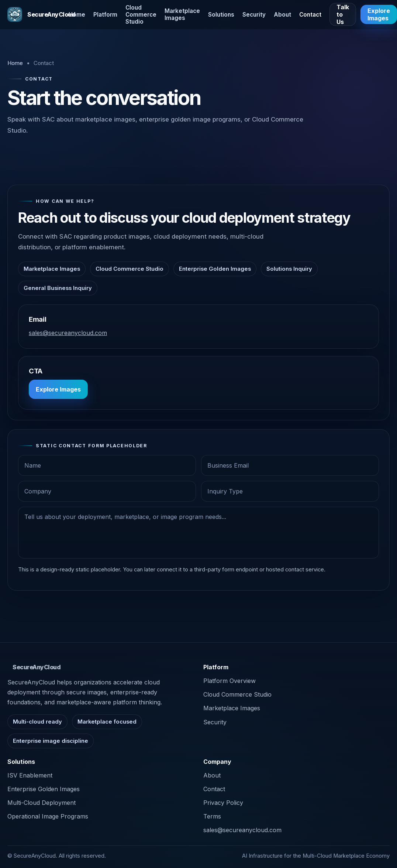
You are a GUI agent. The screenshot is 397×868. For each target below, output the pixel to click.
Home (77, 15)
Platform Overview (229, 681)
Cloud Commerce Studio (141, 15)
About (282, 15)
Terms (212, 816)
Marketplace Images (182, 14)
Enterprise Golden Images (44, 789)
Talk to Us (343, 14)
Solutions (221, 15)
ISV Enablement (30, 775)
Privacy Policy (223, 803)
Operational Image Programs (48, 816)
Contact (310, 15)
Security (254, 15)
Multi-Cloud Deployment (42, 803)
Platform (105, 15)
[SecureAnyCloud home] (34, 14)
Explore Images (58, 389)
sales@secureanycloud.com (68, 333)
